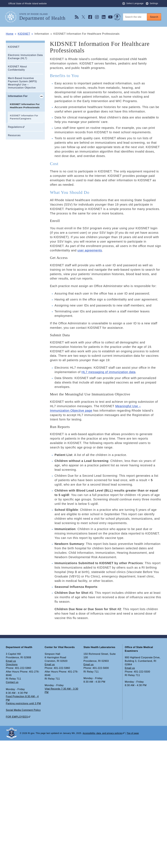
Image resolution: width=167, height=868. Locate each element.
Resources (14, 135)
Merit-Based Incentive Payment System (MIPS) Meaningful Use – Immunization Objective (23, 83)
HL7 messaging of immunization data (108, 372)
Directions (12, 664)
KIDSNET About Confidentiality (17, 68)
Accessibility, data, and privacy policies (103, 733)
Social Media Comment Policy (23, 710)
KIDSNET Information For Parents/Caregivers (24, 117)
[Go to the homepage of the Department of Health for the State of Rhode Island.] (13, 17)
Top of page (133, 733)
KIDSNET (24, 34)
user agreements (90, 250)
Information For (18, 96)
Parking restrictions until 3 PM (23, 703)
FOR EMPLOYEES (17, 717)
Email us (11, 661)
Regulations (15, 127)
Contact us (12, 682)
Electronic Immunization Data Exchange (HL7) (25, 57)
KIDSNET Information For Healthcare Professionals (25, 106)
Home (10, 34)
